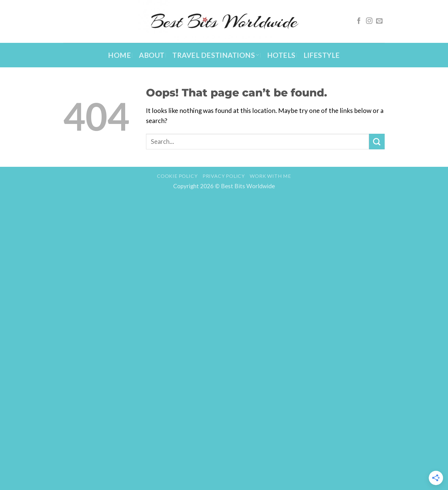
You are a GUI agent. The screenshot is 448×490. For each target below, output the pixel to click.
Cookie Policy (177, 176)
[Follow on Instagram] (369, 21)
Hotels (281, 55)
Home (119, 55)
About (152, 55)
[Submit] (377, 141)
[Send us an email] (379, 21)
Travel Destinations (216, 55)
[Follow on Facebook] (359, 21)
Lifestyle (322, 55)
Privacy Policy (224, 176)
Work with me (270, 176)
